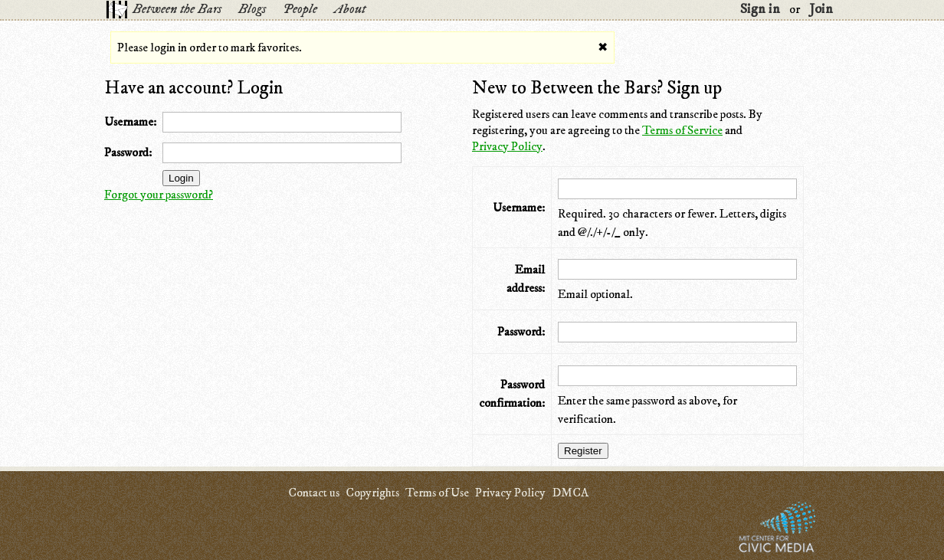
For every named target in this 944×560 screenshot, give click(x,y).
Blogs (252, 9)
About (350, 9)
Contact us (314, 493)
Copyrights (372, 493)
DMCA (570, 493)
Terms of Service (682, 130)
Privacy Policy (507, 146)
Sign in (760, 9)
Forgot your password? (159, 195)
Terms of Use (437, 493)
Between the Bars (177, 9)
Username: (130, 122)
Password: (128, 152)
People (300, 9)
